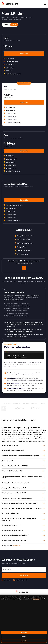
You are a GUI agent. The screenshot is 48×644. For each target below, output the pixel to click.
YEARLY (6, 25)
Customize (24, 641)
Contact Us (24, 200)
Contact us (16, 546)
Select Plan (24, 54)
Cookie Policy (36, 599)
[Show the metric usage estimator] (24, 268)
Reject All (24, 637)
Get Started (24, 576)
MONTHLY (14, 25)
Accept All (24, 633)
